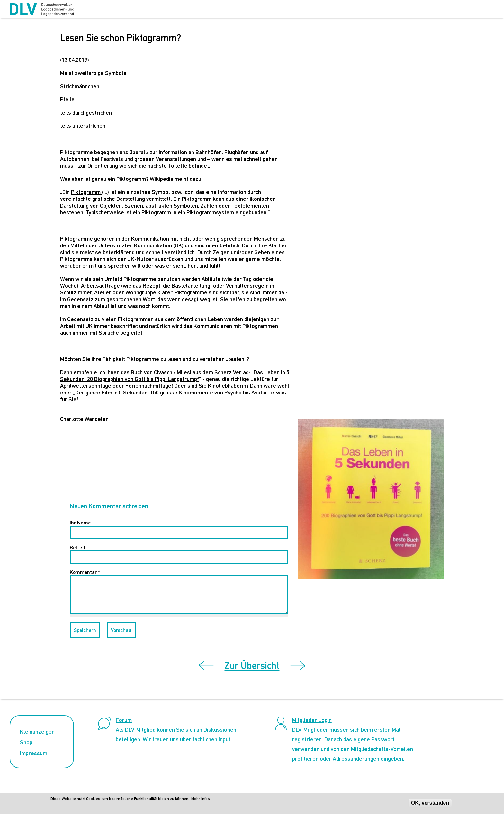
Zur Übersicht (252, 666)
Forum (124, 720)
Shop (26, 742)
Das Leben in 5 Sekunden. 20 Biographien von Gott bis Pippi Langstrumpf (175, 375)
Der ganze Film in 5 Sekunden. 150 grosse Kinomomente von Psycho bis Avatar (171, 392)
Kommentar (85, 572)
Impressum (34, 753)
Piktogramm (86, 192)
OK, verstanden (430, 803)
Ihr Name (80, 523)
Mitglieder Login (312, 720)
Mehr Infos (201, 799)
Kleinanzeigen (37, 731)
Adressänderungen (356, 758)
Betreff (77, 547)
